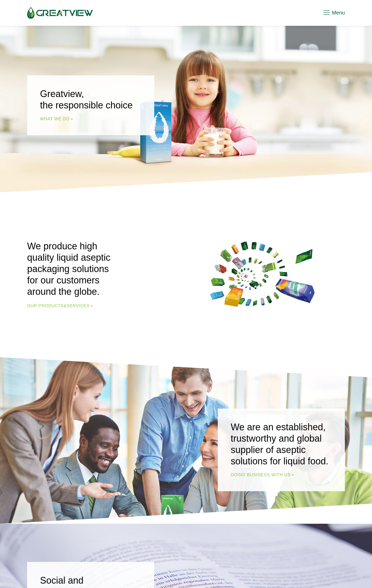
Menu (334, 13)
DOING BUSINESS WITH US (261, 475)
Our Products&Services (58, 305)
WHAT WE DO (55, 119)
